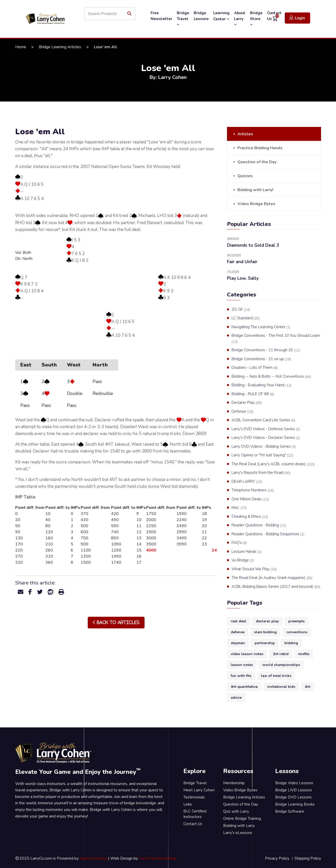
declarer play (267, 621)
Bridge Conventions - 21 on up (261, 359)
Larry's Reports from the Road (261, 473)
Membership (234, 783)
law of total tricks (276, 676)
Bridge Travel (183, 19)
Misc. (239, 508)
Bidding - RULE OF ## (253, 394)
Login (297, 18)
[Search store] (110, 14)
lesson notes (242, 665)
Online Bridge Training (242, 819)
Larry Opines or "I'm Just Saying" (262, 455)
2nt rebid (281, 654)
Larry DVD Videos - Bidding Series (264, 447)
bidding (291, 643)
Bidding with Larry (239, 826)
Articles (245, 134)
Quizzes (245, 176)
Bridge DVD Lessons (293, 797)
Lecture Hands (246, 552)
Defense (242, 412)
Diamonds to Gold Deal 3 (253, 245)
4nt (308, 687)
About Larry (240, 19)
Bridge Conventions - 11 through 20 (266, 350)
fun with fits (241, 676)
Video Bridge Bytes (256, 204)
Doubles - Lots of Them (254, 368)
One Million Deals (250, 499)
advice (236, 698)
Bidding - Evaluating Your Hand (261, 385)
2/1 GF (241, 310)
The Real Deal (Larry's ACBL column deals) (273, 464)
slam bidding (265, 632)
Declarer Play (247, 403)
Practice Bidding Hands (260, 148)
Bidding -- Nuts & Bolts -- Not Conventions (271, 377)
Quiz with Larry (236, 811)
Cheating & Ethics (250, 517)
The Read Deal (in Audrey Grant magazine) (272, 578)
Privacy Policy (277, 858)
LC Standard (246, 318)
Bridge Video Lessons (294, 783)
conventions (297, 632)
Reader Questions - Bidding (259, 525)
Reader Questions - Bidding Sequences (268, 534)
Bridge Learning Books (295, 804)
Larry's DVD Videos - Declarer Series (266, 438)
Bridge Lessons (201, 16)
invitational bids (281, 687)
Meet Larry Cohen (199, 790)
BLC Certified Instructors (195, 814)
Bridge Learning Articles (60, 47)
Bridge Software (290, 811)
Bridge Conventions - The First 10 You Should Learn (276, 339)
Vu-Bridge (243, 560)
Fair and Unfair (242, 262)
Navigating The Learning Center (261, 327)
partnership (265, 643)
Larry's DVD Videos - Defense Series (266, 429)
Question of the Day (257, 162)
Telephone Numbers (253, 490)
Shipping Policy (308, 858)
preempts (296, 621)
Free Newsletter (161, 16)
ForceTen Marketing (157, 858)
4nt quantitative (244, 687)
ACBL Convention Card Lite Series (263, 420)
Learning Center (221, 16)
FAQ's (239, 543)
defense (238, 632)
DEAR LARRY (247, 482)
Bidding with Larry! (255, 190)
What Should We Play (254, 569)
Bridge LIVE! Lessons (294, 790)
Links (188, 804)
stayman (238, 643)
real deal (238, 621)
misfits (304, 654)
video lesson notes (247, 654)
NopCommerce (93, 858)
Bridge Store (256, 19)
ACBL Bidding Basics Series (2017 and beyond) (276, 587)
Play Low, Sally (243, 278)
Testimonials (194, 797)
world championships (281, 665)
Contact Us (193, 824)
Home (21, 47)
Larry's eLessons (238, 833)
